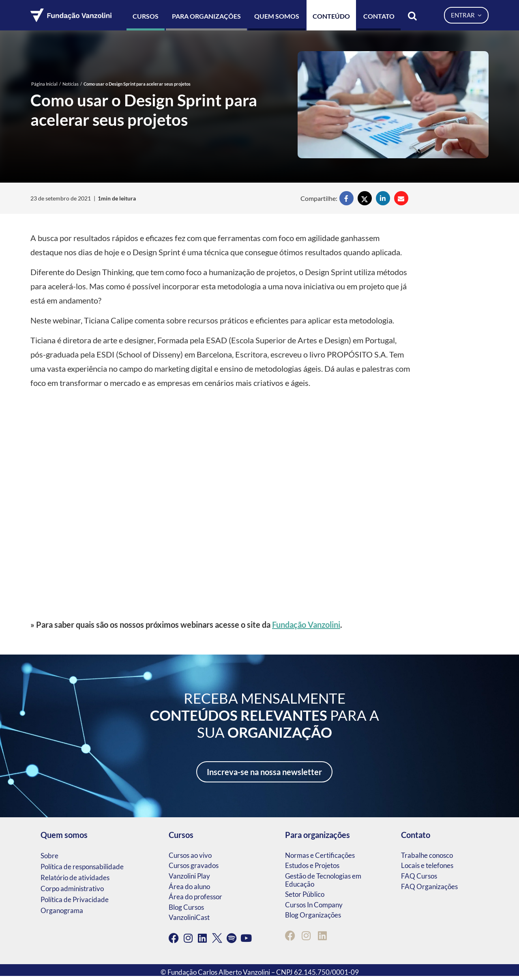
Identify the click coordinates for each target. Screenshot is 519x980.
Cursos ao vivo (190, 855)
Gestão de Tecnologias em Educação (323, 880)
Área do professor (195, 897)
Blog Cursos (186, 907)
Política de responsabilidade (82, 867)
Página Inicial (44, 84)
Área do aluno (189, 886)
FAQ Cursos (419, 876)
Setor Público (305, 894)
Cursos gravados (194, 865)
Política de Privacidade (75, 899)
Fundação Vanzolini (306, 625)
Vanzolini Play (189, 876)
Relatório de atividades (75, 878)
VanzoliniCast (189, 917)
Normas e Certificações (320, 855)
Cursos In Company (314, 905)
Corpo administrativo (72, 888)
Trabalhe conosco (427, 855)
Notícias (71, 84)
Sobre (49, 856)
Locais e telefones (427, 865)
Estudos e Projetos (312, 865)
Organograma (62, 910)
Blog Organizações (313, 915)
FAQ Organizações (429, 886)
